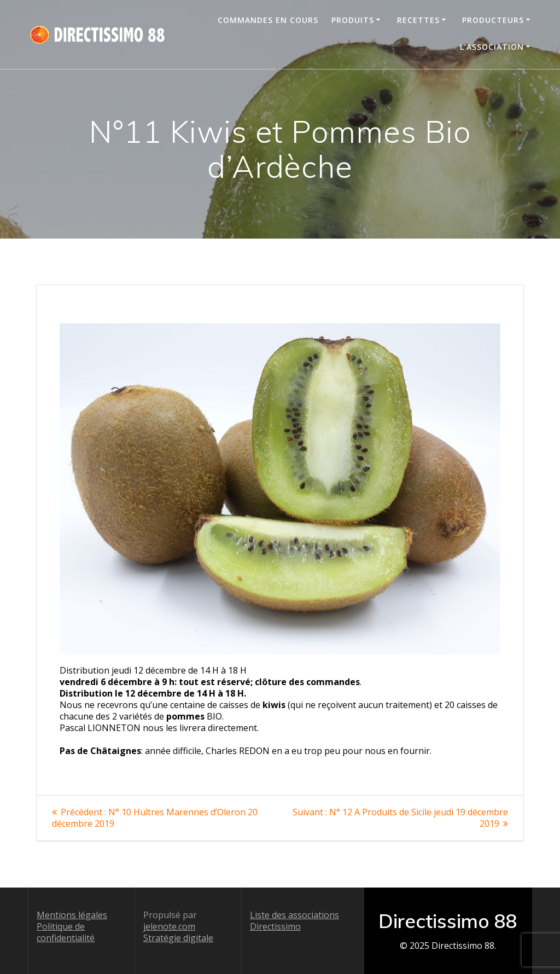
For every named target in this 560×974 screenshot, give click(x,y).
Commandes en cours (268, 20)
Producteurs (493, 20)
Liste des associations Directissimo (294, 921)
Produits (353, 20)
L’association (492, 47)
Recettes (418, 20)
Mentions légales (72, 915)
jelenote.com (169, 926)
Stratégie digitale (178, 938)
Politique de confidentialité (66, 932)
